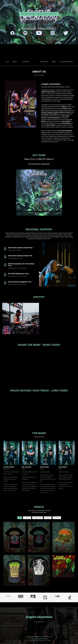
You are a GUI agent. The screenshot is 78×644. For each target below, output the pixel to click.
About (15, 62)
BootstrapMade (44, 639)
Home (7, 62)
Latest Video (44, 62)
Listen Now (26, 62)
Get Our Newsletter (66, 62)
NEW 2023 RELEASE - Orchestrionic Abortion (39, 14)
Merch (54, 62)
